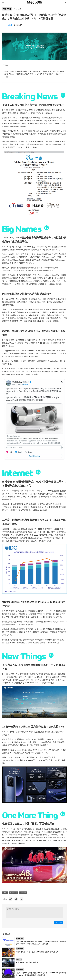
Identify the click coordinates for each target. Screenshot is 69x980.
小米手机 (23, 893)
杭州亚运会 (13, 893)
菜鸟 (5, 893)
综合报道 (19, 959)
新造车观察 (20, 949)
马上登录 (59, 923)
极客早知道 (7, 9)
